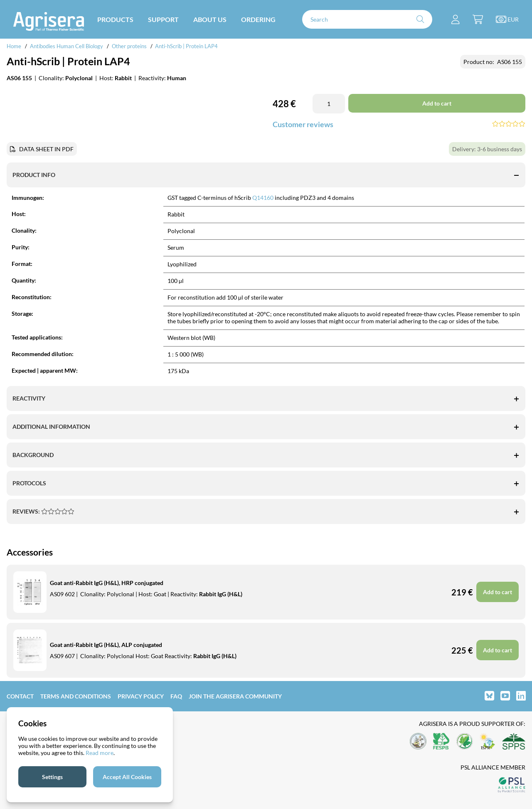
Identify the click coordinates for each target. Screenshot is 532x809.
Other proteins (129, 46)
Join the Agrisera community (235, 696)
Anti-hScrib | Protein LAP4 (186, 46)
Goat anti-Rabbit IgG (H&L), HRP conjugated (107, 583)
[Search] (367, 19)
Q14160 (263, 198)
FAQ (176, 696)
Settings (52, 777)
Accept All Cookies (127, 777)
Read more (100, 753)
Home (14, 46)
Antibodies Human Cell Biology (66, 46)
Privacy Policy (141, 696)
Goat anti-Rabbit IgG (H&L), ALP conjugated (106, 645)
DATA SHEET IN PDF (46, 149)
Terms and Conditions (76, 696)
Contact (20, 696)
